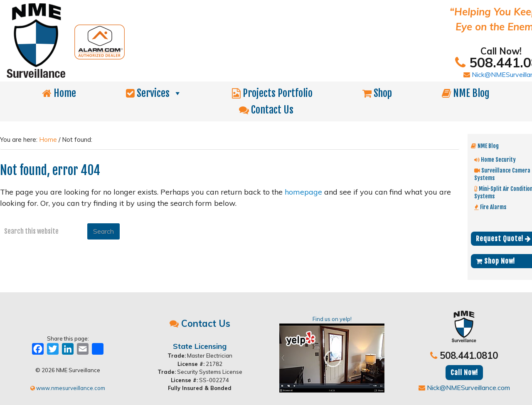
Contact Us (266, 110)
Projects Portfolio (272, 93)
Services (154, 93)
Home (59, 93)
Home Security (495, 159)
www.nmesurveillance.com (68, 388)
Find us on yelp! (332, 354)
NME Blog (466, 93)
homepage (303, 192)
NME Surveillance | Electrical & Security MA (181, 41)
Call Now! (464, 373)
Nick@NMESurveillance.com (464, 388)
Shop (377, 93)
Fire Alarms (490, 207)
